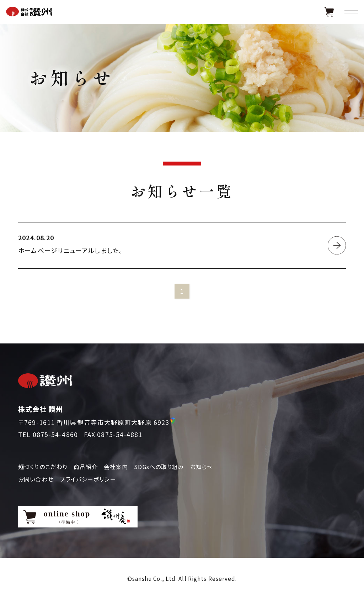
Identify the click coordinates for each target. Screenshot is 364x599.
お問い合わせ (36, 479)
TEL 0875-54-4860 (48, 434)
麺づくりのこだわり (43, 467)
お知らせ (202, 467)
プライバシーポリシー (88, 479)
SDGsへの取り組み (159, 467)
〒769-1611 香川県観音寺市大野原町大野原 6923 (94, 422)
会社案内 (116, 467)
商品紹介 (86, 467)
